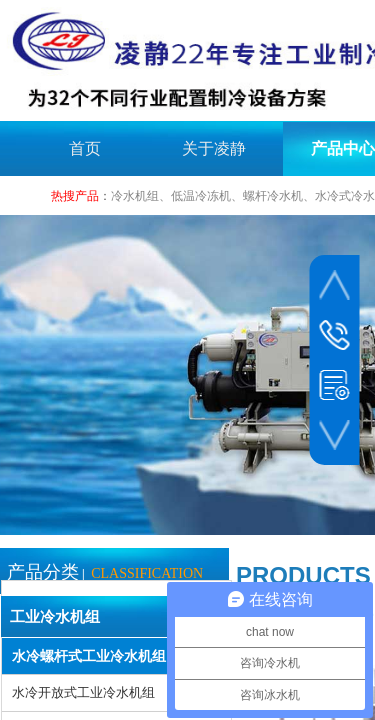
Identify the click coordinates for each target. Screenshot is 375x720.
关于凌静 (214, 148)
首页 (85, 148)
